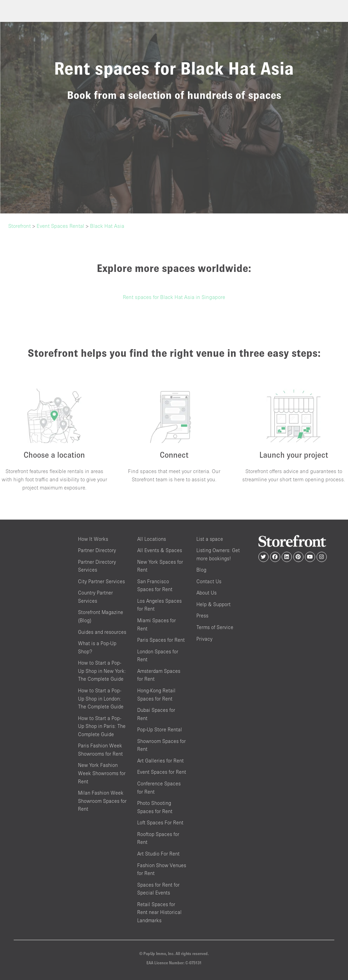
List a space (210, 539)
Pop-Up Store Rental (160, 729)
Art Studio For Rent (158, 854)
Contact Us (209, 581)
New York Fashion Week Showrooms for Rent (102, 773)
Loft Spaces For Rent (160, 822)
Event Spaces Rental (60, 226)
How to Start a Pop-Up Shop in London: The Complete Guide (101, 698)
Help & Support (214, 604)
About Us (207, 593)
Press (202, 616)
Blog (201, 570)
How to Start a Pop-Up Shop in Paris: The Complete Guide (102, 726)
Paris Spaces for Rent (161, 640)
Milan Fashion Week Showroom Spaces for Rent (102, 801)
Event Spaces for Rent (162, 772)
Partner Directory (97, 550)
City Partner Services (101, 581)
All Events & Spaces (160, 550)
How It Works (93, 539)
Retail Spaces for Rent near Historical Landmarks (159, 912)
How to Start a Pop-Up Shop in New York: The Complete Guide (102, 671)
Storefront (20, 226)
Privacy (204, 639)
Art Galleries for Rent (160, 761)
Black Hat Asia (107, 226)
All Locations (152, 539)
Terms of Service (215, 627)
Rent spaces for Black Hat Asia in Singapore (174, 297)
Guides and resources (102, 632)
